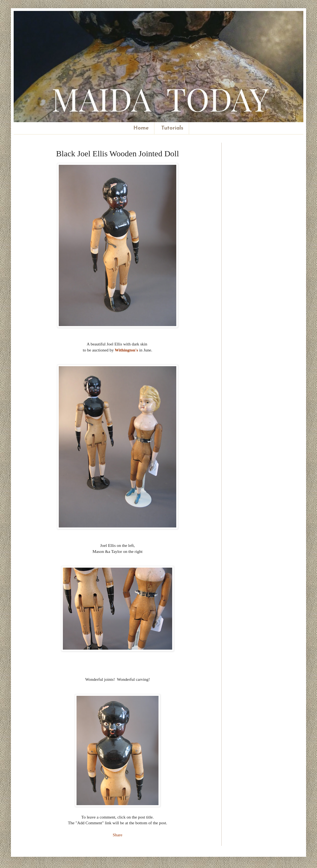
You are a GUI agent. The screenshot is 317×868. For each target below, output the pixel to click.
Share (117, 835)
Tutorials (172, 128)
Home (141, 128)
